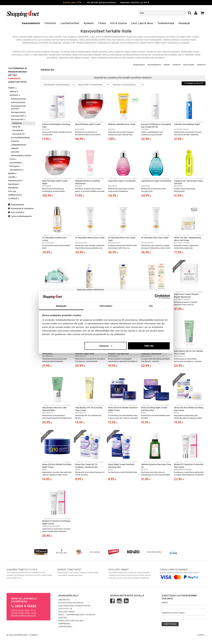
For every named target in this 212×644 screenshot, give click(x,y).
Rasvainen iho (19, 134)
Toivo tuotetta (16, 213)
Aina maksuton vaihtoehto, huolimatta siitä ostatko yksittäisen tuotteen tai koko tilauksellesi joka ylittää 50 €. (30, 574)
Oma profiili (64, 600)
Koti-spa (12, 191)
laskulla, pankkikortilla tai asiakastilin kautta (182, 573)
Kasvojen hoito (19, 116)
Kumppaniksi (64, 624)
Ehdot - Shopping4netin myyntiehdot (77, 615)
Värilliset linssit (15, 195)
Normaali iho (18, 130)
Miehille (12, 174)
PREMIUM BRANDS (17, 72)
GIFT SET (13, 75)
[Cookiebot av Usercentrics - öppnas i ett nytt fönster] (157, 297)
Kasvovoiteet (189, 65)
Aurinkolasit (14, 184)
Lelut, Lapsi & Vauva (142, 23)
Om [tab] (151, 306)
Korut (13, 159)
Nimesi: (165, 603)
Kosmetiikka (16, 163)
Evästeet (63, 618)
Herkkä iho (201, 65)
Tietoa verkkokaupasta (20, 216)
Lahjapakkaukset (19, 145)
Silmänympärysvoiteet (21, 156)
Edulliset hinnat (67, 612)
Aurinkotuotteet (19, 99)
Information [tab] (106, 306)
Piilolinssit (50, 23)
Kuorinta (15, 141)
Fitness (102, 23)
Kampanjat (184, 23)
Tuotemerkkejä (166, 23)
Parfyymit (15, 166)
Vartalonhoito (17, 170)
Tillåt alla (149, 346)
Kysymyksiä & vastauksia (21, 209)
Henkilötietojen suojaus (71, 621)
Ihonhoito (177, 65)
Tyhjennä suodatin (194, 83)
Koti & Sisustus (119, 23)
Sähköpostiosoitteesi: (173, 613)
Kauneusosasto (15, 181)
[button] (202, 13)
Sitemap (33, 635)
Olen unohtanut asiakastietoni (74, 606)
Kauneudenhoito (31, 23)
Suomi (202, 635)
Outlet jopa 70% (72, 3)
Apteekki (89, 23)
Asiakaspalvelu (16, 205)
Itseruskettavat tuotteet (18, 107)
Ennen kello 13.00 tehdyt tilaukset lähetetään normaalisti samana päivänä (81, 572)
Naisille (167, 65)
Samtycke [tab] (61, 306)
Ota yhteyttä (65, 609)
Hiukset (14, 92)
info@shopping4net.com (23, 616)
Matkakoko (13, 188)
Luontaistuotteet (70, 23)
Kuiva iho (16, 127)
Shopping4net (139, 65)
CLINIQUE (14, 199)
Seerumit (15, 152)
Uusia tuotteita (17, 82)
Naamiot (15, 148)
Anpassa (106, 346)
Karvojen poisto (18, 112)
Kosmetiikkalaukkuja (20, 138)
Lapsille (13, 177)
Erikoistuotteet (18, 103)
